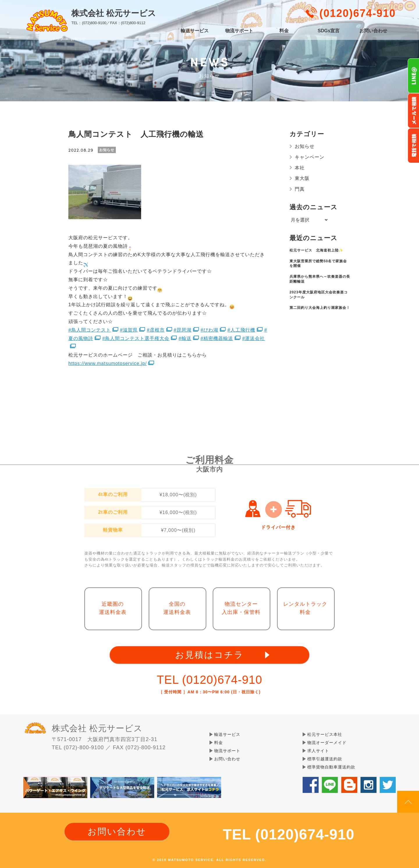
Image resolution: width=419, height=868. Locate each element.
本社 (300, 168)
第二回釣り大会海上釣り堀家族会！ (320, 308)
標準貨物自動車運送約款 (331, 767)
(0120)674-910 (358, 13)
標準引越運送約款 (325, 759)
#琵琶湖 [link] (183, 330)
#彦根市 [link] (156, 330)
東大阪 (302, 178)
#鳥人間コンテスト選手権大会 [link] (136, 338)
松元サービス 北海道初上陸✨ (316, 250)
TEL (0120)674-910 (210, 680)
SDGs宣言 (329, 31)
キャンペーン (310, 157)
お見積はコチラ (210, 655)
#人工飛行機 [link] (241, 330)
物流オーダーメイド (327, 743)
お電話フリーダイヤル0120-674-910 (413, 146)
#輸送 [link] (185, 338)
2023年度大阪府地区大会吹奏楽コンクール (319, 295)
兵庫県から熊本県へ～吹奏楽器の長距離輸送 (320, 279)
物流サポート (239, 31)
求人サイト (318, 751)
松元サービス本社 (325, 734)
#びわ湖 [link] (209, 330)
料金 (284, 31)
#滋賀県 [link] (129, 330)
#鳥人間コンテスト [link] (90, 330)
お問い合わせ (373, 31)
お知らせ (305, 146)
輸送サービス (195, 31)
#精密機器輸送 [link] (217, 338)
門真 (300, 189)
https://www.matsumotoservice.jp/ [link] (108, 363)
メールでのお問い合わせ (413, 111)
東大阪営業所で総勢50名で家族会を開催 (318, 264)
